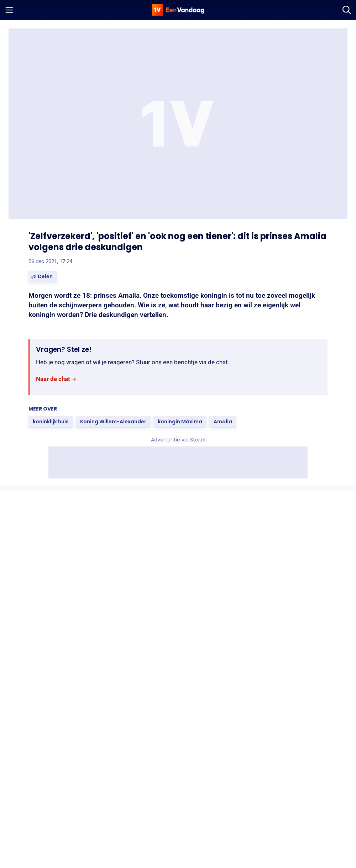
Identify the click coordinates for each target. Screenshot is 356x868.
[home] (178, 10)
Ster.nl (198, 440)
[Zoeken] (347, 10)
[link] (56, 379)
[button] (43, 277)
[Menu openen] (9, 10)
